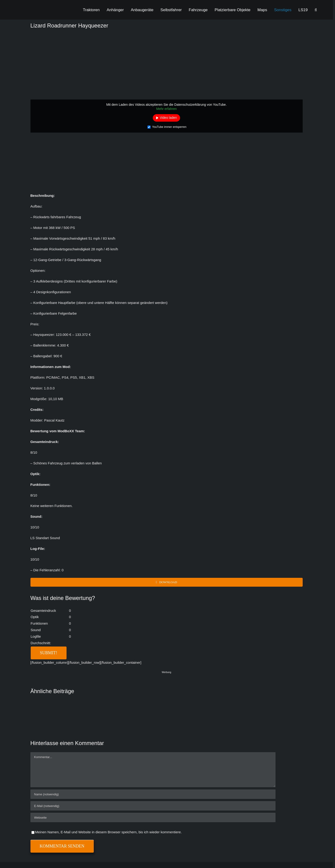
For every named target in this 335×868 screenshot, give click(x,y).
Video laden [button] (168, 118)
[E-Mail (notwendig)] (153, 806)
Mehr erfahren (167, 109)
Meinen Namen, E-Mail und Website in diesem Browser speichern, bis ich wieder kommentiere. (109, 832)
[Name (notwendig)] (153, 794)
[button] (316, 10)
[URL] (153, 817)
